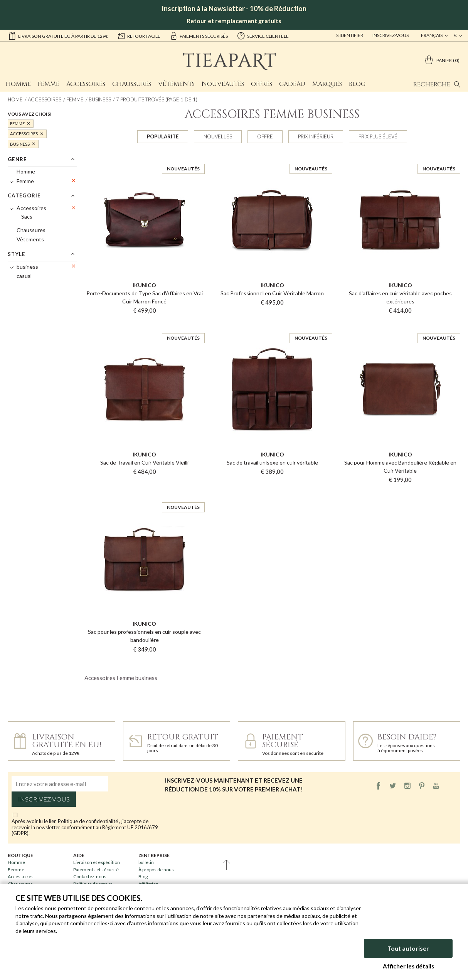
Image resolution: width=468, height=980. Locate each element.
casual (24, 276)
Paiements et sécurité (96, 870)
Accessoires (86, 84)
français (432, 35)
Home (15, 99)
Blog (357, 84)
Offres (262, 84)
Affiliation (148, 884)
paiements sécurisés (199, 35)
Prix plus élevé (378, 136)
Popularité (163, 136)
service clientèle (263, 35)
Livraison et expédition (97, 862)
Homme (18, 84)
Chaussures (132, 84)
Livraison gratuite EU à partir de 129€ (58, 35)
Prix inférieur (316, 136)
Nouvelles (218, 136)
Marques (327, 84)
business (100, 99)
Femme (49, 84)
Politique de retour (93, 884)
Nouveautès (223, 84)
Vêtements (176, 84)
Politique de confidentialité (88, 821)
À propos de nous (156, 870)
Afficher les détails (408, 966)
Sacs (27, 216)
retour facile (139, 35)
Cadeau (292, 84)
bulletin (146, 862)
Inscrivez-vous (391, 35)
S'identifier (350, 35)
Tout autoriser (408, 948)
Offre (265, 136)
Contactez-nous (90, 876)
